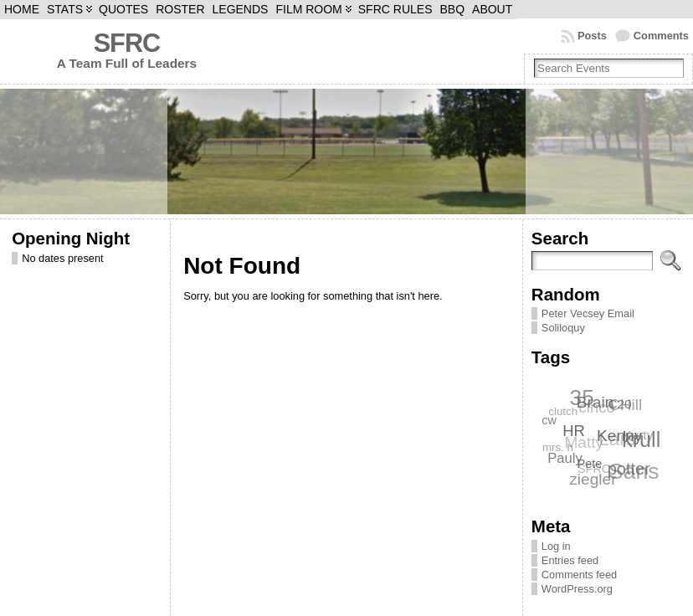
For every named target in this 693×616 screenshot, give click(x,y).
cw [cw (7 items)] (549, 420)
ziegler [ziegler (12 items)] (593, 479)
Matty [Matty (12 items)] (584, 442)
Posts (592, 36)
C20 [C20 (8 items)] (621, 403)
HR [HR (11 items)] (575, 430)
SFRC (127, 43)
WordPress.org (577, 589)
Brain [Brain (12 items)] (595, 401)
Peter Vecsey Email (588, 313)
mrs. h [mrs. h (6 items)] (558, 447)
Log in (556, 546)
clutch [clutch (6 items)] (563, 411)
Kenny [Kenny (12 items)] (620, 435)
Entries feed (570, 560)
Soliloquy (563, 328)
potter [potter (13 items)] (629, 468)
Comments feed (579, 575)
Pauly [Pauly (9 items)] (566, 458)
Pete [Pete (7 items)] (590, 463)
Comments (661, 36)
